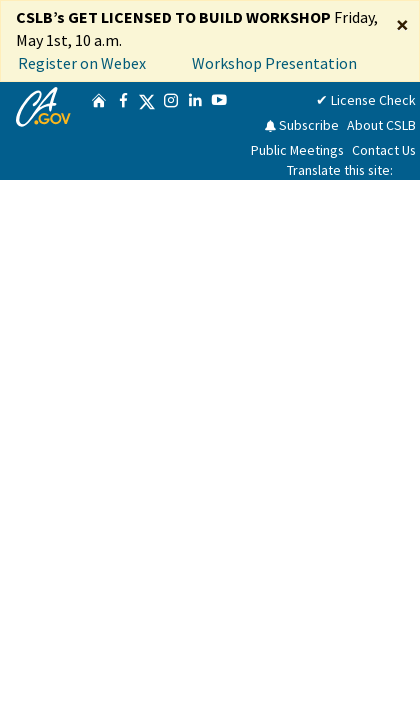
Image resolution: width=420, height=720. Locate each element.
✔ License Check (366, 100)
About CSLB (381, 125)
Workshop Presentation (274, 63)
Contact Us (384, 150)
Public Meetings (297, 150)
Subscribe (301, 125)
